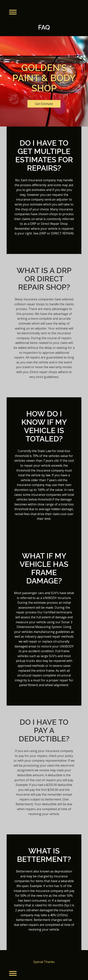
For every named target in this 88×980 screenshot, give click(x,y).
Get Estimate (44, 104)
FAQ (44, 27)
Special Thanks (44, 962)
